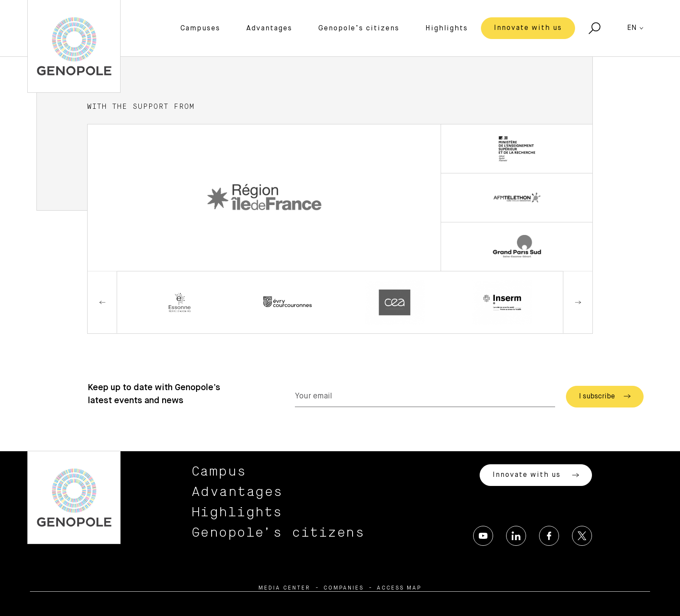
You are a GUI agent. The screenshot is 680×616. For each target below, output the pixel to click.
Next (578, 302)
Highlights (447, 29)
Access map (399, 588)
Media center (284, 588)
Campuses (200, 29)
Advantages (269, 29)
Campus (219, 472)
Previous (102, 302)
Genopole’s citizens (359, 29)
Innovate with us (528, 28)
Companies (344, 588)
